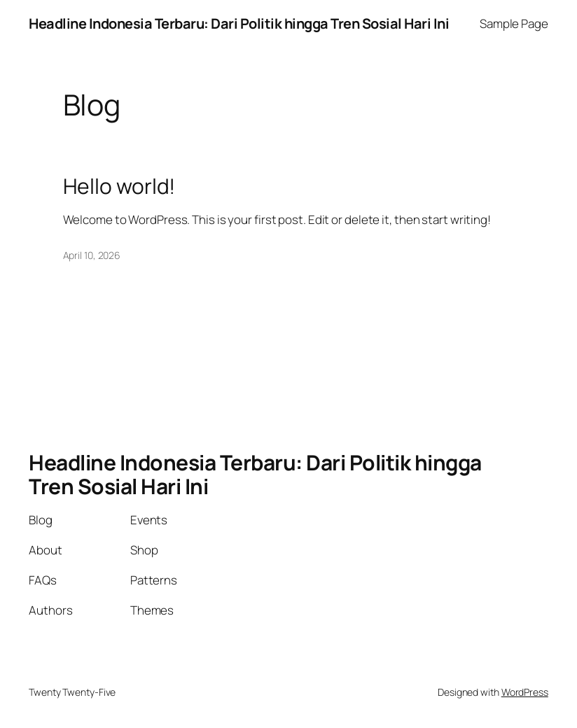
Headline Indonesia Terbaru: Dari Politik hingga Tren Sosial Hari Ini (239, 23)
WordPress (525, 692)
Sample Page (514, 23)
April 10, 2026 (92, 255)
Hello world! (119, 186)
